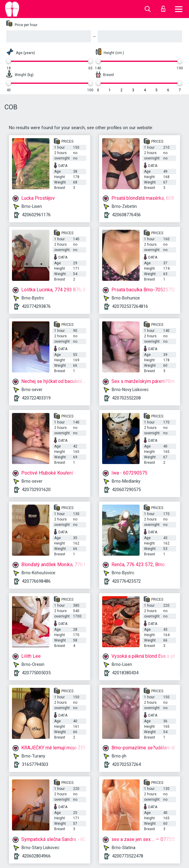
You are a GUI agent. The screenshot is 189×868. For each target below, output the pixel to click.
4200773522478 (128, 856)
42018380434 (125, 673)
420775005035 (36, 673)
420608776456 (126, 215)
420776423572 (126, 581)
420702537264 (126, 764)
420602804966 (36, 856)
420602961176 (36, 215)
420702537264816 (130, 306)
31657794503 (35, 764)
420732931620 (36, 490)
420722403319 (36, 398)
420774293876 (36, 306)
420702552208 (126, 398)
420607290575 (126, 490)
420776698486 (36, 581)
